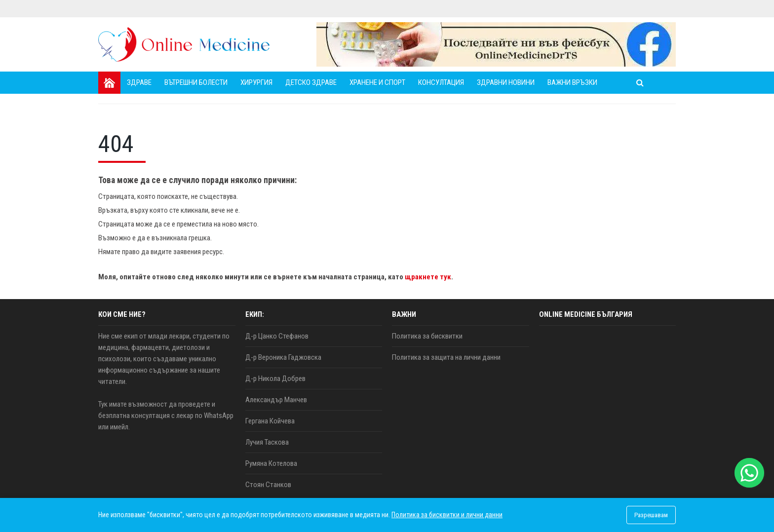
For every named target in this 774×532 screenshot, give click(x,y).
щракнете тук (428, 277)
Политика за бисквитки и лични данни (447, 515)
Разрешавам (651, 515)
